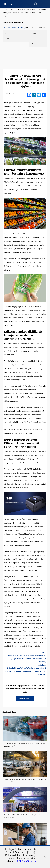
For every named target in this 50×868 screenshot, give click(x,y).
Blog (13, 9)
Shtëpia (5, 9)
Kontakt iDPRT (25, 699)
